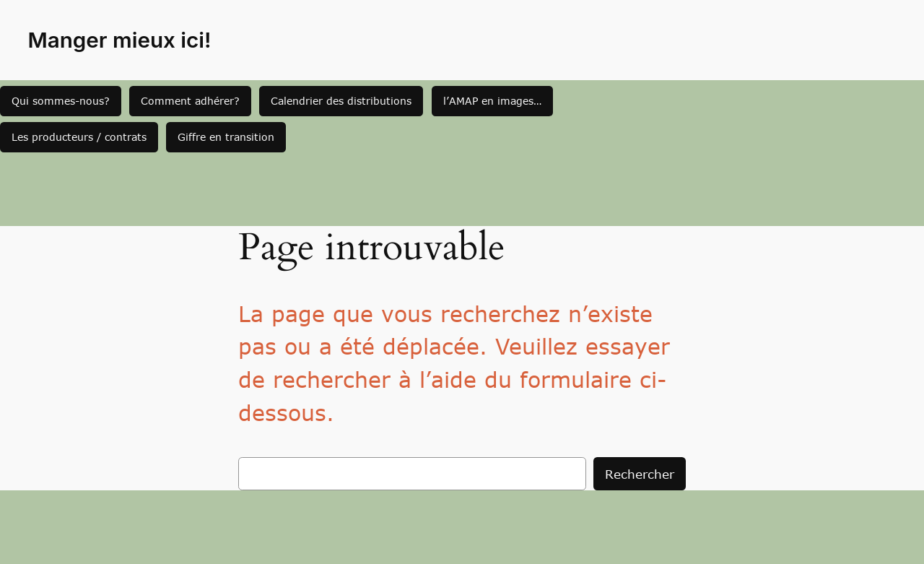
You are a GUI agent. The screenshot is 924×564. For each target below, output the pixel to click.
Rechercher (640, 474)
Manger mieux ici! (119, 40)
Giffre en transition (226, 137)
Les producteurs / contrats (79, 137)
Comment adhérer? (190, 101)
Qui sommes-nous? (61, 101)
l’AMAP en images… (492, 101)
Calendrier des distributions (341, 101)
